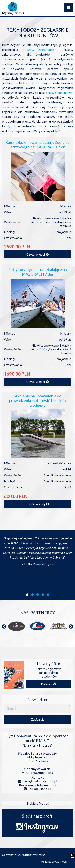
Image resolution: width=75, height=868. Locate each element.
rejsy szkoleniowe (60, 93)
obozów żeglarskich (38, 50)
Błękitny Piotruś (38, 803)
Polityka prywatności (54, 862)
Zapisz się (38, 719)
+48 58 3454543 (37, 789)
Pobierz (49, 684)
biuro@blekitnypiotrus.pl (37, 781)
